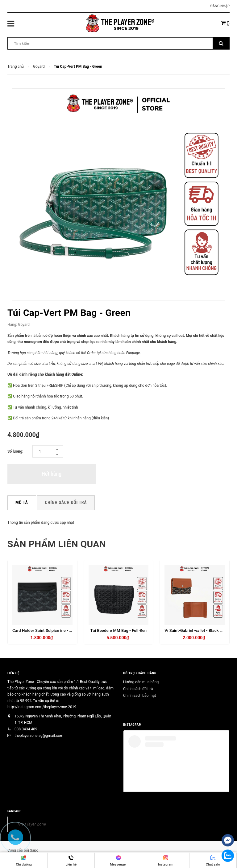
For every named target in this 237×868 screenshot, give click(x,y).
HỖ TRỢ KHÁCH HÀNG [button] (140, 673)
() (225, 23)
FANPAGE (14, 811)
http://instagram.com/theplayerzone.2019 (42, 707)
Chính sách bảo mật (139, 696)
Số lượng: (15, 451)
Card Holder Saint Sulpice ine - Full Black (50, 630)
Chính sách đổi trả (138, 689)
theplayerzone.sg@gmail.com (39, 736)
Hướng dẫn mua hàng (141, 682)
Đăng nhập (220, 6)
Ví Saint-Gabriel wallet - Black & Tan (197, 630)
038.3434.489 (26, 729)
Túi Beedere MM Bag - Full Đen (118, 630)
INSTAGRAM (132, 725)
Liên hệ (13, 673)
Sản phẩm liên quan (57, 544)
